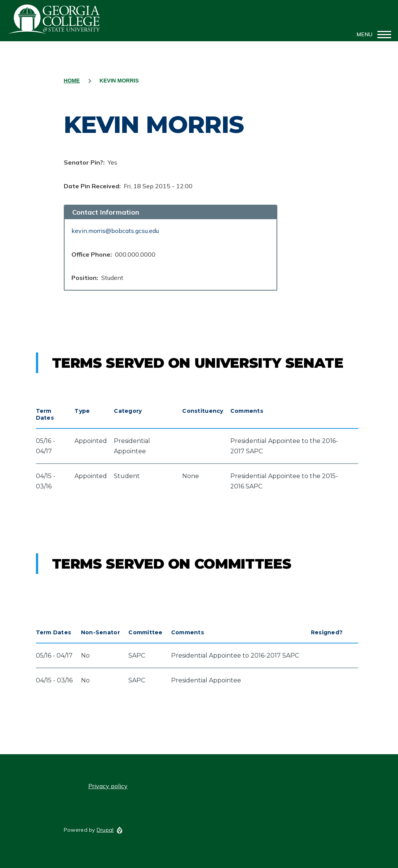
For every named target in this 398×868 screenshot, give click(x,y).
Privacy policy (108, 786)
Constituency (203, 411)
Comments (247, 411)
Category (128, 411)
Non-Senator (100, 632)
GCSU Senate (54, 19)
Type (82, 411)
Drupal (105, 830)
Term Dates (45, 414)
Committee (146, 632)
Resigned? (327, 632)
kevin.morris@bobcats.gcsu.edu (115, 231)
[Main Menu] (372, 34)
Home (72, 81)
